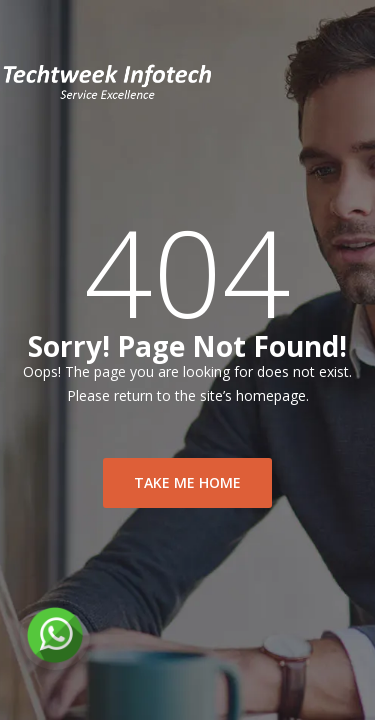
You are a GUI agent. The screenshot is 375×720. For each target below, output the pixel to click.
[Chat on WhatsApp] (55, 635)
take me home (187, 482)
